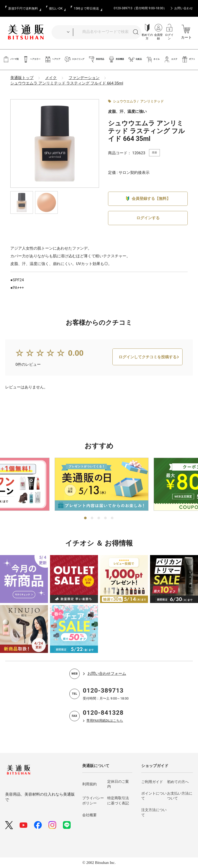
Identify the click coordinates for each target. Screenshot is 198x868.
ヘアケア (52, 59)
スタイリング (74, 59)
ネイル (153, 59)
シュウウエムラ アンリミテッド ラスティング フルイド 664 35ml (67, 83)
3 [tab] (99, 518)
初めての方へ (178, 782)
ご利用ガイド (152, 782)
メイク (51, 78)
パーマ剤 (11, 59)
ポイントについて (154, 796)
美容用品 (96, 59)
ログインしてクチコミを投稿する (148, 363)
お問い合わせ (184, 8)
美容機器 (116, 59)
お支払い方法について (180, 796)
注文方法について (154, 813)
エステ (171, 59)
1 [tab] (86, 518)
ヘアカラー (32, 59)
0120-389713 (103, 691)
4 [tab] (106, 518)
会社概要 (89, 815)
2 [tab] (92, 518)
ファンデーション (84, 78)
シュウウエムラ (125, 101)
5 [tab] (112, 518)
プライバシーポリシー (93, 801)
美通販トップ (22, 78)
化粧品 (135, 59)
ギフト (188, 59)
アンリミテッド (152, 101)
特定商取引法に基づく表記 (118, 801)
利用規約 (89, 784)
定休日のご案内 (118, 784)
